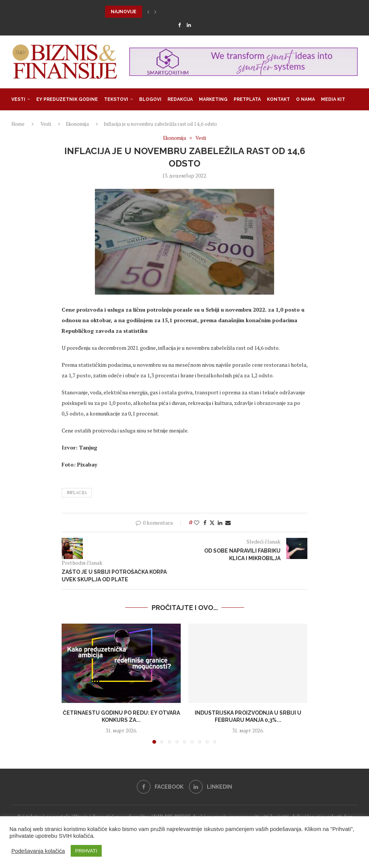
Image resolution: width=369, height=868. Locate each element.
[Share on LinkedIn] (220, 523)
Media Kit (333, 99)
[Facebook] (179, 25)
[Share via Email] (228, 523)
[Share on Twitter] (212, 523)
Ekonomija (77, 124)
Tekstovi (116, 99)
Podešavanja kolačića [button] (38, 851)
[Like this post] (197, 523)
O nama (305, 99)
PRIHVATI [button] (86, 851)
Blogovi (150, 99)
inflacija (77, 493)
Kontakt (278, 99)
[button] (148, 12)
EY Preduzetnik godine (67, 99)
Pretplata (247, 99)
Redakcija (180, 99)
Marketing (213, 99)
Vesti (18, 99)
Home (18, 124)
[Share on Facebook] (205, 523)
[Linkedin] (189, 25)
